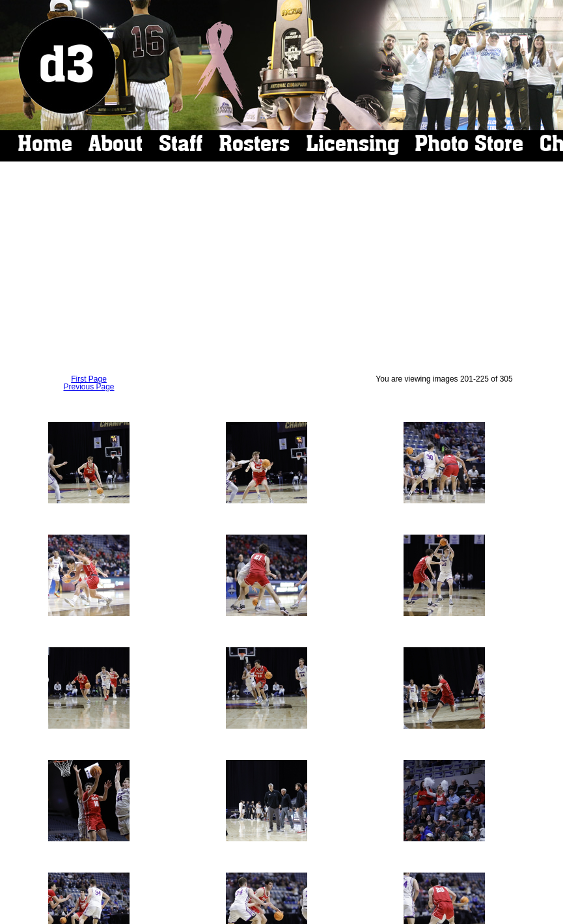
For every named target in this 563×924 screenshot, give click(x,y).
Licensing (352, 144)
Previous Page (89, 387)
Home (45, 144)
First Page (89, 379)
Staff (181, 144)
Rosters (254, 144)
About (116, 144)
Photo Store (469, 144)
